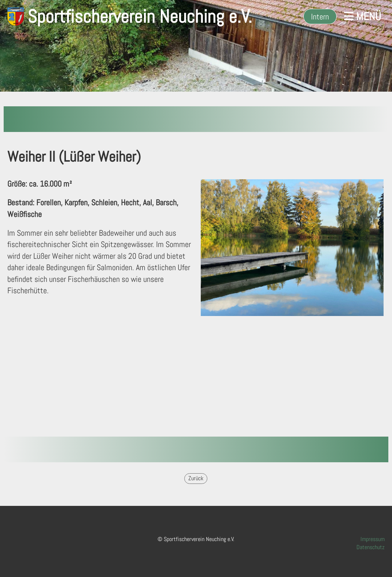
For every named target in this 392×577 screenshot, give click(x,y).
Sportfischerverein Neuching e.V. (140, 16)
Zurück (196, 478)
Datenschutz (371, 547)
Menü (363, 16)
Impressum (373, 539)
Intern (320, 16)
